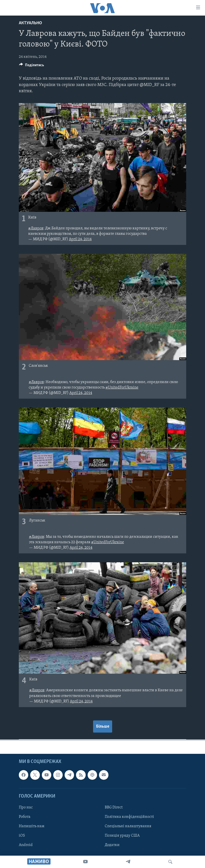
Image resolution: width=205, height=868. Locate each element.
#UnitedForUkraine (122, 388)
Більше (103, 727)
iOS (22, 836)
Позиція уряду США (122, 836)
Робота (25, 817)
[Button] (32, 66)
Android (26, 845)
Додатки (112, 845)
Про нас (26, 807)
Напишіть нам (32, 826)
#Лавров (36, 228)
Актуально (30, 23)
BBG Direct (114, 807)
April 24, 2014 (80, 239)
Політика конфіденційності (129, 817)
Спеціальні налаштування (128, 826)
